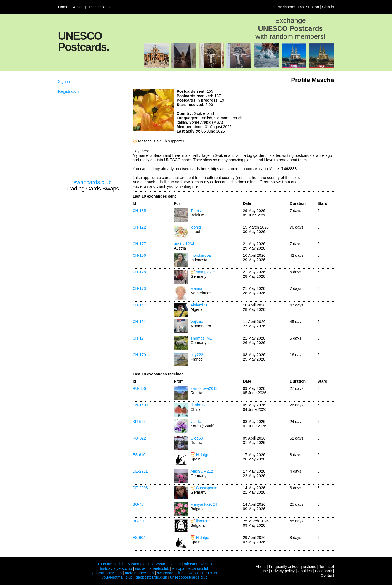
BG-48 (138, 504)
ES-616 (139, 455)
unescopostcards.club (189, 577)
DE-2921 (140, 471)
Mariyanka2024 (204, 504)
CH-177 (139, 244)
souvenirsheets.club (152, 568)
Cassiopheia (207, 488)
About (261, 567)
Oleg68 (197, 438)
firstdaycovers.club (116, 568)
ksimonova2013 (204, 388)
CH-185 (139, 211)
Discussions (99, 7)
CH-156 (139, 255)
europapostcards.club (191, 568)
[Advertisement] (293, 110)
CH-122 (139, 227)
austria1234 (184, 244)
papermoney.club (107, 573)
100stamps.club (111, 564)
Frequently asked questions (292, 567)
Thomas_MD (202, 338)
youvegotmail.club (117, 577)
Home (63, 7)
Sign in (328, 7)
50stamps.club (140, 564)
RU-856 (139, 388)
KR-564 (139, 422)
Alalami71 (199, 305)
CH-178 (139, 272)
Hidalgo (203, 455)
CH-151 (139, 322)
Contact (327, 575)
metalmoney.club (139, 573)
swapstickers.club (202, 573)
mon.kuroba (201, 255)
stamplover (206, 272)
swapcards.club (93, 182)
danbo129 (199, 405)
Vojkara (197, 322)
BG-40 (138, 521)
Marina (197, 288)
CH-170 (139, 355)
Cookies (305, 571)
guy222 (197, 355)
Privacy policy (283, 571)
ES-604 (139, 538)
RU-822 (139, 438)
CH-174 (139, 338)
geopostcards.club (151, 577)
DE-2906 (140, 488)
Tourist (196, 211)
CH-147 (139, 305)
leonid (196, 227)
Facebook (323, 571)
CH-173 (139, 288)
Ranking (78, 7)
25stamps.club (168, 564)
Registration (309, 7)
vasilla (196, 422)
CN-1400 (140, 405)
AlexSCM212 (202, 471)
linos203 (203, 521)
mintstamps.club (198, 564)
